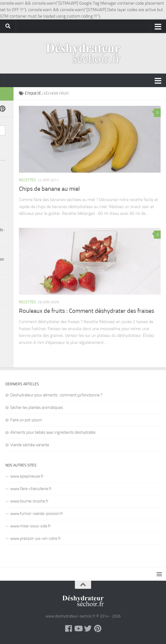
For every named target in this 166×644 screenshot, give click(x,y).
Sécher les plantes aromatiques (37, 408)
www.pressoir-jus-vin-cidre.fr (36, 538)
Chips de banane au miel (49, 189)
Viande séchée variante (30, 445)
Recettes (27, 180)
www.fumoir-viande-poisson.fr (37, 514)
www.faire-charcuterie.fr (31, 489)
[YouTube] (78, 629)
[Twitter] (88, 629)
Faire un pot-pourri (26, 420)
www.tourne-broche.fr (29, 501)
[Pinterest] (98, 629)
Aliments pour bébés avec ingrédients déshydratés (53, 432)
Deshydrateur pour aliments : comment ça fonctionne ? (56, 395)
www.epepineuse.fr (27, 476)
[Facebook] (68, 629)
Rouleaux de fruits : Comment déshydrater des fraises (87, 311)
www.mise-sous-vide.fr (31, 526)
